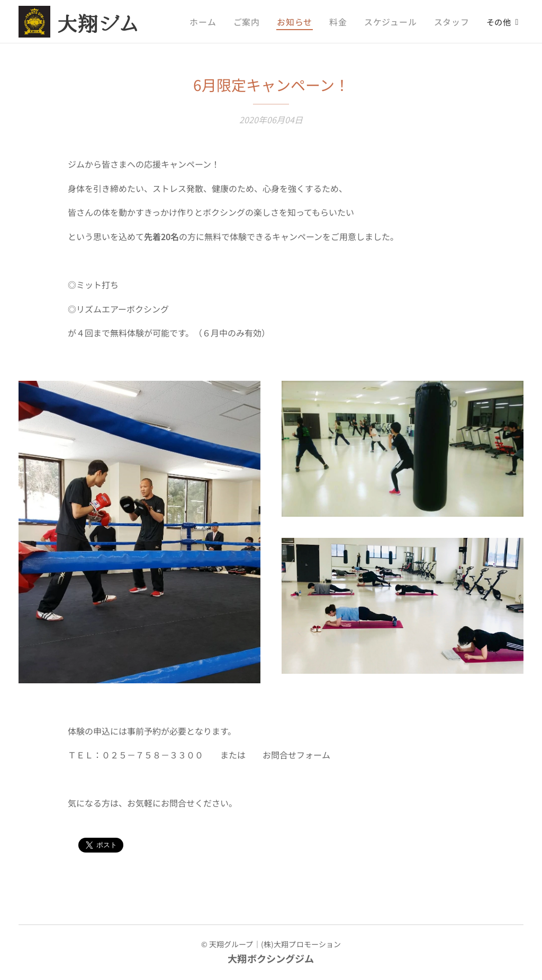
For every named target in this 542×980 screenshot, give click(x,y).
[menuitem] (217, 22)
